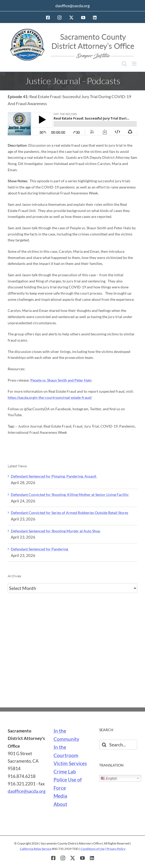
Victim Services (70, 763)
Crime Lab (65, 772)
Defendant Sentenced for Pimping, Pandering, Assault (54, 476)
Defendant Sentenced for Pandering (40, 549)
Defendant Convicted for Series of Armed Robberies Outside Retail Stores (70, 513)
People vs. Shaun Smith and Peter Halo (61, 380)
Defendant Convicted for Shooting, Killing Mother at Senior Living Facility (70, 495)
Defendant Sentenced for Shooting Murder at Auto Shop (56, 531)
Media (60, 796)
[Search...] (118, 745)
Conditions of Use (93, 849)
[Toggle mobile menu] (135, 64)
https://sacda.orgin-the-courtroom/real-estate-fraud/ (50, 397)
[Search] (104, 745)
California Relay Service (36, 849)
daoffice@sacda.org (72, 6)
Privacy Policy (116, 849)
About (60, 804)
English (109, 778)
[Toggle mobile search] (124, 64)
